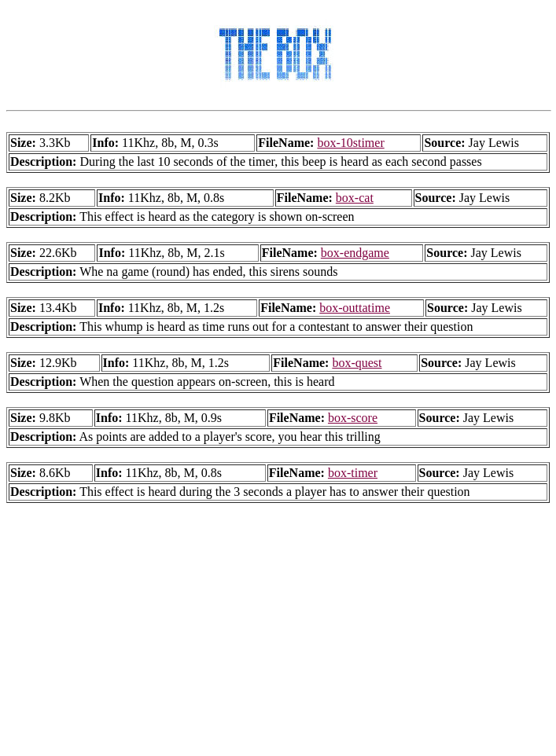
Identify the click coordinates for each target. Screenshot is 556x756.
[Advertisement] (281, 640)
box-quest (357, 363)
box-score (353, 418)
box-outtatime (355, 308)
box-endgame (355, 253)
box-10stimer (350, 143)
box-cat (355, 198)
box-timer (353, 473)
